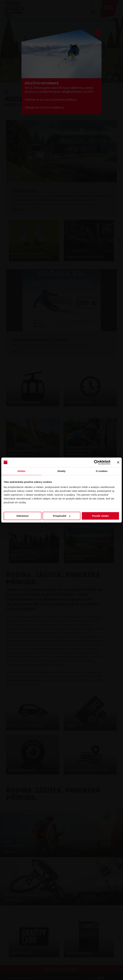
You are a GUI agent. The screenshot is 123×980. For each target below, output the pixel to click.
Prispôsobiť (62, 516)
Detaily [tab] (61, 471)
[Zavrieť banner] (118, 462)
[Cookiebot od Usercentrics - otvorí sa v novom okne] (96, 462)
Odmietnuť (23, 516)
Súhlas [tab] (21, 471)
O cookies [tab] (102, 471)
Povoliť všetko (100, 516)
